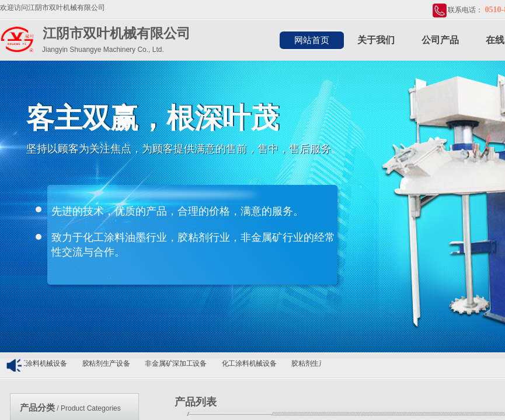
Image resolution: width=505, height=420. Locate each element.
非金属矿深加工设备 (178, 363)
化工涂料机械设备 (42, 363)
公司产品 (440, 40)
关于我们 (376, 40)
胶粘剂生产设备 (109, 363)
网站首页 (312, 40)
